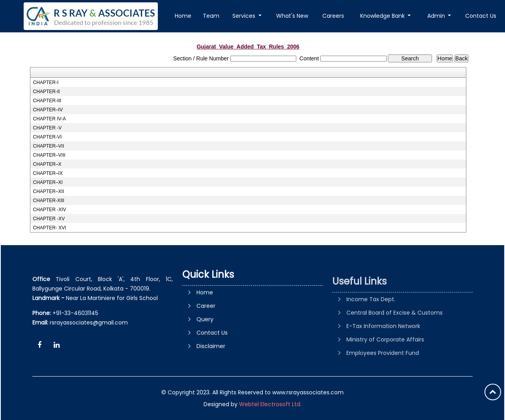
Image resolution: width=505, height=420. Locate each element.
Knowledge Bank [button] (383, 16)
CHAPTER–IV (48, 110)
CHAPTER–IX (48, 173)
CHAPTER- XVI (50, 228)
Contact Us (481, 16)
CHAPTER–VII (49, 146)
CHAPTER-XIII (49, 201)
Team (211, 16)
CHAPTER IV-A (50, 119)
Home (183, 16)
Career (206, 337)
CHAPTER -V (48, 128)
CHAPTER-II (47, 92)
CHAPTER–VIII (49, 155)
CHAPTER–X (47, 164)
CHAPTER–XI (48, 182)
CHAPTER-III (47, 101)
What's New (292, 16)
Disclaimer (211, 378)
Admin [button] (437, 16)
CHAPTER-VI (48, 137)
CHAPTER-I (46, 82)
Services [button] (245, 16)
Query (205, 351)
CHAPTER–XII (49, 191)
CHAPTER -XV (49, 219)
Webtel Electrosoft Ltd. (270, 404)
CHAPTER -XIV (50, 210)
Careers (333, 16)
